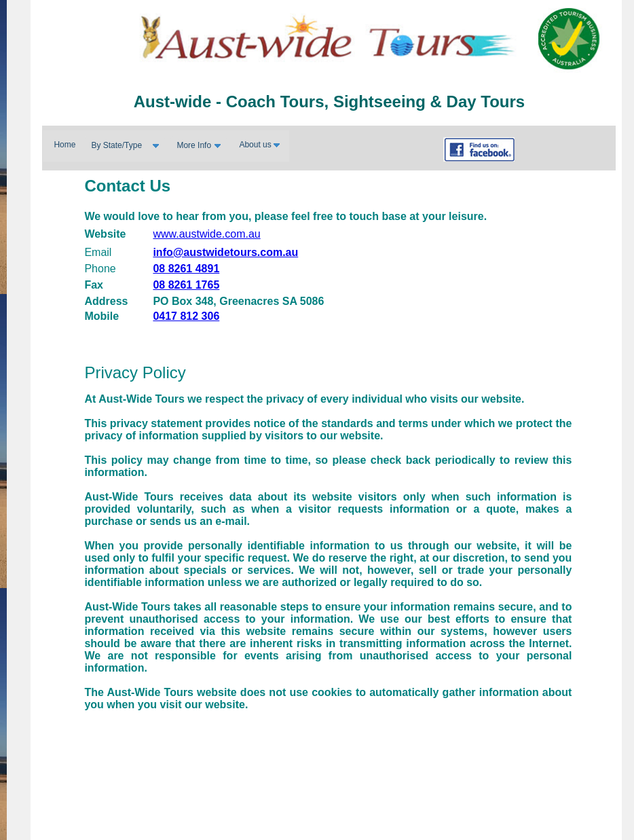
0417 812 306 (186, 316)
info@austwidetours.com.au (225, 252)
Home (64, 145)
